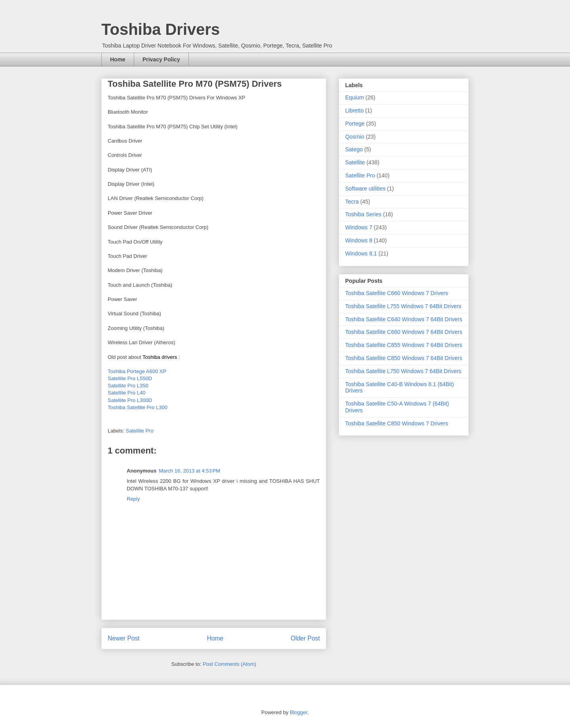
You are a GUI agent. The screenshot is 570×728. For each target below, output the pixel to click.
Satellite (355, 162)
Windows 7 (359, 227)
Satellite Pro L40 (126, 393)
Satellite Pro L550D (130, 378)
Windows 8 (359, 240)
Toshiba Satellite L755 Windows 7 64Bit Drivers (403, 306)
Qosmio (355, 137)
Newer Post (124, 638)
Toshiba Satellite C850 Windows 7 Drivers (397, 423)
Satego (354, 149)
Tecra (352, 202)
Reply (133, 499)
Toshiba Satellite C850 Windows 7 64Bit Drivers (404, 358)
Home (118, 59)
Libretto (354, 111)
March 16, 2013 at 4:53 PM (189, 471)
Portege (355, 124)
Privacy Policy (161, 59)
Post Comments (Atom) (229, 664)
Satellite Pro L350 (128, 386)
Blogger (298, 712)
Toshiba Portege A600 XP (137, 371)
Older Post (305, 638)
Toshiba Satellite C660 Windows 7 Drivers (397, 293)
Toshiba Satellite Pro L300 (138, 407)
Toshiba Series (363, 214)
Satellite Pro (140, 431)
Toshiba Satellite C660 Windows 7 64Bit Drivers (404, 332)
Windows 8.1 (361, 253)
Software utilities (365, 189)
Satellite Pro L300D (130, 400)
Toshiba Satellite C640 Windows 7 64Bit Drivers (404, 319)
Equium (354, 97)
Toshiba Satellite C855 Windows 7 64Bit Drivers (404, 345)
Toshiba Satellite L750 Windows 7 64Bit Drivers (403, 371)
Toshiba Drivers (161, 29)
